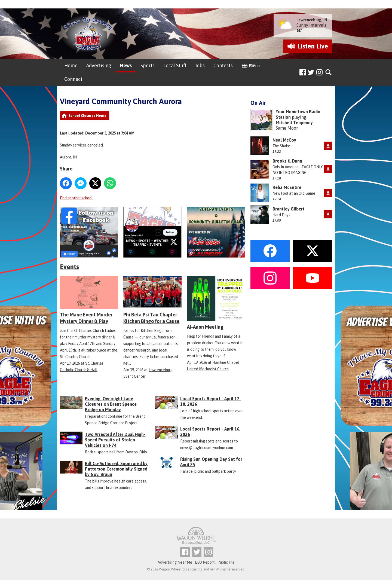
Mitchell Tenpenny (294, 123)
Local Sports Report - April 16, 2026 (210, 432)
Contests (223, 65)
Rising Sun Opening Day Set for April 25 (211, 462)
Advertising (99, 65)
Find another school (76, 198)
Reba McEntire (287, 187)
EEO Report (205, 562)
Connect (73, 79)
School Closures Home (88, 116)
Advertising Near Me (175, 562)
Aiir (212, 569)
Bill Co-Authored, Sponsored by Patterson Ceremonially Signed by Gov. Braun (116, 469)
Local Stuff (175, 65)
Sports (148, 65)
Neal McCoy (284, 140)
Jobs (200, 65)
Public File (226, 562)
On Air (248, 65)
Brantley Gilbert (289, 209)
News (126, 65)
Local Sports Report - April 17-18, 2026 (211, 401)
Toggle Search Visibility (329, 73)
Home (71, 65)
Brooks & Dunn (287, 161)
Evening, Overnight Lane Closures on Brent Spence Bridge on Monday (111, 404)
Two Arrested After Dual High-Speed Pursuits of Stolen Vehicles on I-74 (115, 440)
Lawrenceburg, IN (312, 20)
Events (69, 267)
